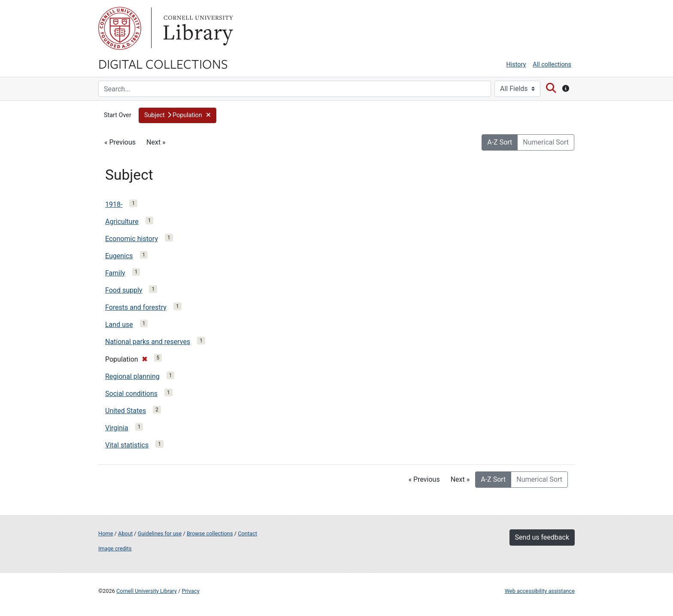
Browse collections (210, 533)
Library (197, 28)
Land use (119, 325)
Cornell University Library (147, 591)
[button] (177, 115)
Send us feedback (542, 537)
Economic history (132, 239)
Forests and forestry (136, 307)
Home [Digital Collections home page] (106, 533)
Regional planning (132, 376)
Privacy (190, 591)
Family (115, 273)
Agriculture (122, 222)
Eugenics (119, 256)
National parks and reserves (148, 342)
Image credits (115, 548)
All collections (552, 65)
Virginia (117, 428)
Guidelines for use (160, 533)
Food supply (124, 290)
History (516, 65)
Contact (247, 533)
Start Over (118, 115)
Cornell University (120, 28)
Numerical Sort (546, 142)
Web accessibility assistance (540, 591)
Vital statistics (127, 445)
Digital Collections (163, 63)
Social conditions (131, 394)
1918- (114, 204)
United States (126, 411)
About (125, 533)
